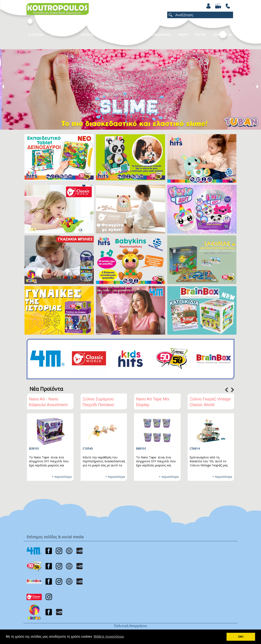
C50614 (195, 448)
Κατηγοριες (90, 35)
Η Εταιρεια (36, 35)
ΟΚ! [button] (241, 637)
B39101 (34, 448)
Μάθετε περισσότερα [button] (109, 637)
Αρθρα (183, 35)
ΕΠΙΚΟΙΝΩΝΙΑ (223, 35)
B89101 (141, 448)
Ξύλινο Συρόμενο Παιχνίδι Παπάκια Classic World (98, 405)
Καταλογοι (115, 35)
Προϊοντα (58, 35)
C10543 (88, 448)
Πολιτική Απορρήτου (130, 626)
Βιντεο (200, 35)
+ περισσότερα (62, 477)
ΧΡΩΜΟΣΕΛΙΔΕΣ (159, 35)
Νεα (136, 35)
